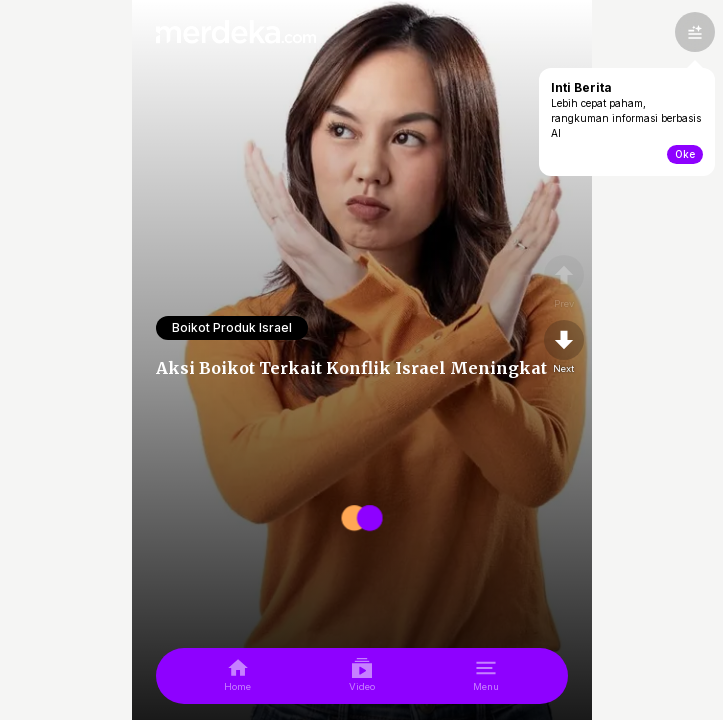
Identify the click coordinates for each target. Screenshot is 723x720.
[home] (237, 676)
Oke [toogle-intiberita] (685, 154)
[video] (362, 676)
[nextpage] (564, 348)
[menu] (486, 676)
